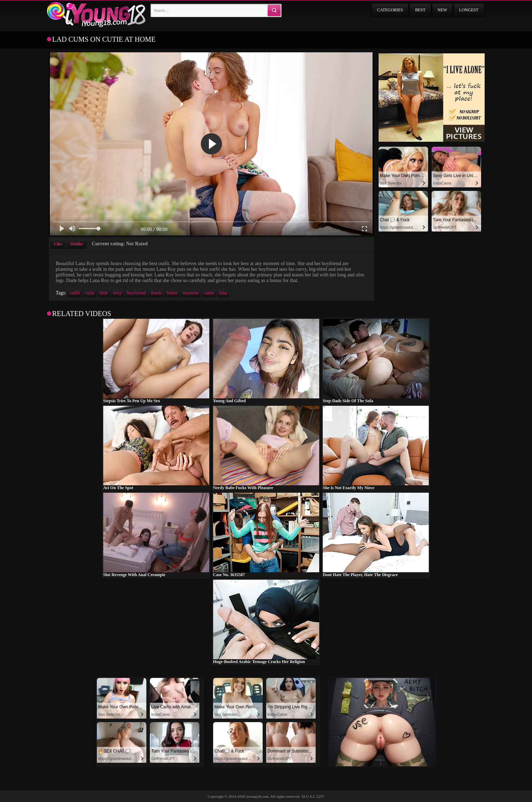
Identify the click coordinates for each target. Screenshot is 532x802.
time (104, 293)
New (442, 10)
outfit (75, 293)
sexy (117, 293)
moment (191, 293)
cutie (90, 293)
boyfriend (136, 293)
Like (58, 244)
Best (420, 10)
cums (209, 293)
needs (156, 293)
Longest (469, 10)
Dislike (77, 244)
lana (223, 293)
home (172, 293)
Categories (390, 10)
